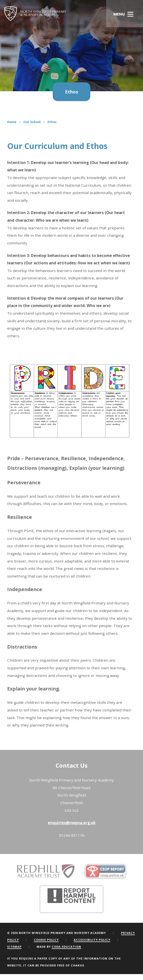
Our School (32, 122)
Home (12, 122)
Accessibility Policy (92, 940)
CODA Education (66, 947)
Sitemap (14, 947)
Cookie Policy (46, 940)
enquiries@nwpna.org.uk (72, 823)
